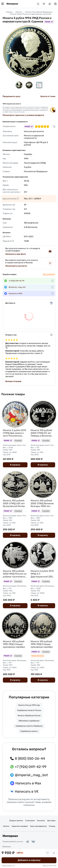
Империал (12, 4)
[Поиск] (38, 4)
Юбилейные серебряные (29, 721)
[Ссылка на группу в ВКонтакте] (33, 842)
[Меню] (3, 4)
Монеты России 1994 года (29, 705)
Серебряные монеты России (29, 710)
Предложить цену (12, 96)
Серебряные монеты (29, 731)
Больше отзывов (13, 381)
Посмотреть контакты (16, 266)
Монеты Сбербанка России (29, 716)
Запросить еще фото (16, 254)
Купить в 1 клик (48, 96)
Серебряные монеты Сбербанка (29, 726)
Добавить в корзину (29, 860)
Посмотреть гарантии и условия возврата (23, 115)
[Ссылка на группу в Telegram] (27, 842)
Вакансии (7, 847)
